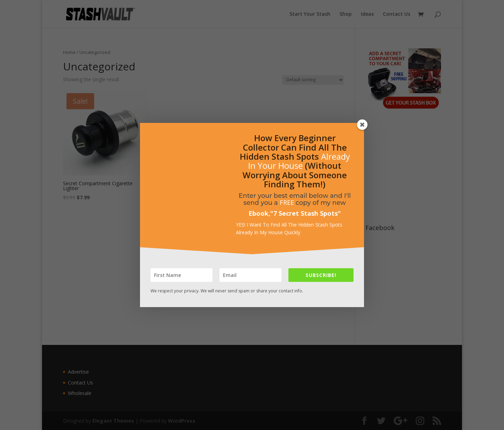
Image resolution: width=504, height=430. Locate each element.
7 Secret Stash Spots (306, 213)
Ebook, (259, 213)
